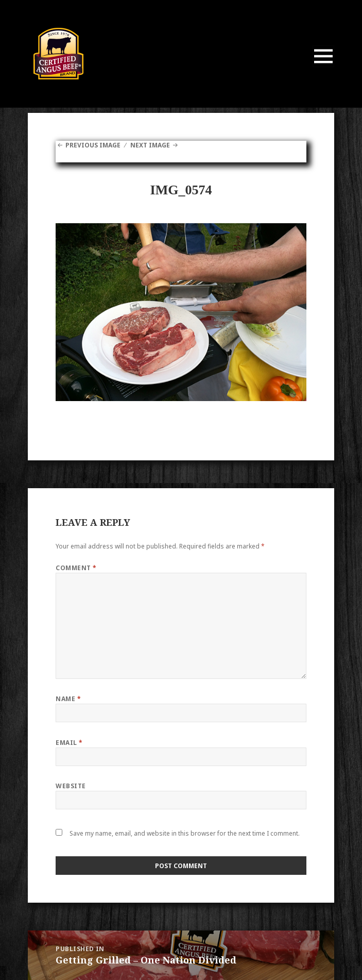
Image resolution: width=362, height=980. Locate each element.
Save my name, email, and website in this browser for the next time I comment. (185, 833)
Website (71, 786)
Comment (76, 568)
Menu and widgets (324, 67)
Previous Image (93, 145)
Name (68, 699)
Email (69, 743)
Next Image (150, 145)
